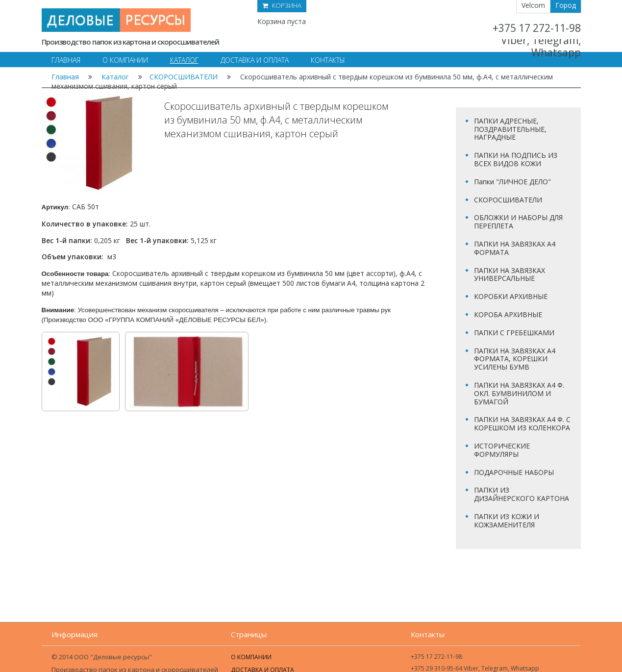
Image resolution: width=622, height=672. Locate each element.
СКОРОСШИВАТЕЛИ (184, 77)
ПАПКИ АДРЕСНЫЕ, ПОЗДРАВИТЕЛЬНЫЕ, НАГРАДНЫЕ (510, 129)
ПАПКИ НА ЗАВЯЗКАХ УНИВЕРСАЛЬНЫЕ (510, 274)
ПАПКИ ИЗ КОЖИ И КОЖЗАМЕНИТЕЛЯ (507, 521)
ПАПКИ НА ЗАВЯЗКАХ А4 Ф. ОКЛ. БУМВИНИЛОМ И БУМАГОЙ (519, 393)
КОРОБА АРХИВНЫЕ (508, 314)
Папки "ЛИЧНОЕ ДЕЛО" (512, 182)
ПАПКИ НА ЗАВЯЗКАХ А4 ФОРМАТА (515, 248)
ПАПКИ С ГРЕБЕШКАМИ (514, 333)
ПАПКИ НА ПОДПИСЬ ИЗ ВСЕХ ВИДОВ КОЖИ (516, 159)
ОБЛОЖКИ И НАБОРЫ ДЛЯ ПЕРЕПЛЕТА (518, 222)
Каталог (115, 77)
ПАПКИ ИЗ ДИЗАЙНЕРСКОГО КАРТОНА (522, 494)
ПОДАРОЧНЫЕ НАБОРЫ (514, 472)
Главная (65, 77)
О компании (251, 657)
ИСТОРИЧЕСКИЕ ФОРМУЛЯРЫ (502, 450)
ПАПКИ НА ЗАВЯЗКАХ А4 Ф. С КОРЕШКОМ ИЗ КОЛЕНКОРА (522, 423)
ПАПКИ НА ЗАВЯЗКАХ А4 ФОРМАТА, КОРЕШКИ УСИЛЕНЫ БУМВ (515, 359)
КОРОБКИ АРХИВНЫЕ (511, 296)
